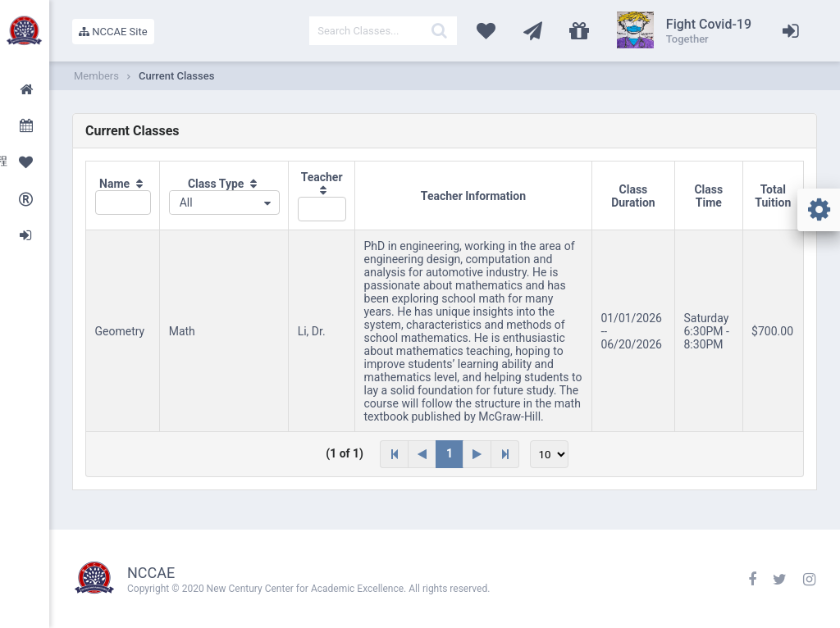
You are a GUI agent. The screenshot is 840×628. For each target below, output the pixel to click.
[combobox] (224, 203)
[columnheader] (123, 196)
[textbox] (383, 31)
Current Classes (176, 76)
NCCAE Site (113, 32)
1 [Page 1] (450, 453)
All (186, 203)
